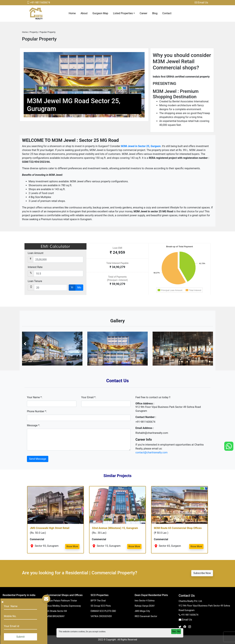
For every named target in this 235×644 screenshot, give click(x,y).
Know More (72, 546)
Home (72, 13)
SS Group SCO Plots (101, 606)
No (179, 631)
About (84, 13)
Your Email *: (89, 397)
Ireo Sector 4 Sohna (145, 601)
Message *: (33, 425)
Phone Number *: (37, 411)
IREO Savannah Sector (146, 616)
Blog (155, 13)
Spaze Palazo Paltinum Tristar (62, 601)
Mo (79, 287)
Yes (174, 631)
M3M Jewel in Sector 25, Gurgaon (141, 146)
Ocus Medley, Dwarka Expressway (64, 606)
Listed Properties (123, 13)
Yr (72, 287)
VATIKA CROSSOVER (101, 616)
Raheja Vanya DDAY (145, 606)
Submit (20, 637)
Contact (167, 13)
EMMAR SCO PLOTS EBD (103, 611)
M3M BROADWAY (56, 616)
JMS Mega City (142, 611)
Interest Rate (35, 267)
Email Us (201, 3)
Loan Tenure (35, 281)
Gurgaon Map (100, 13)
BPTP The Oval (98, 601)
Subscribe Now (202, 573)
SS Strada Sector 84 (57, 611)
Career (144, 13)
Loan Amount (36, 253)
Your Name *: (35, 397)
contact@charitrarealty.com (152, 452)
